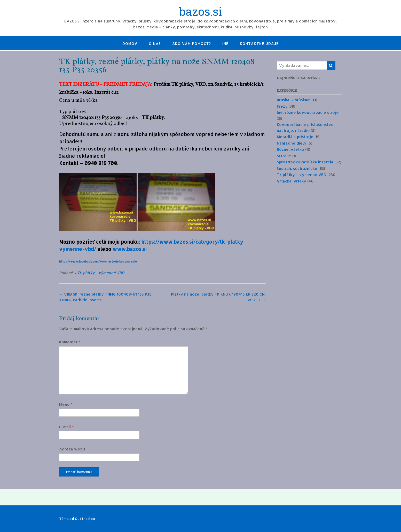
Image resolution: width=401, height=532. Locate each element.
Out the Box (85, 519)
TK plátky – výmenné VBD (302, 175)
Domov (130, 43)
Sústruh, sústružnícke (297, 168)
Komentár (70, 342)
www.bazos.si (130, 249)
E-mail (66, 427)
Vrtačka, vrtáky (292, 181)
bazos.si (200, 12)
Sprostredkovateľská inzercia (305, 162)
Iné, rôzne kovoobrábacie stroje (308, 112)
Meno (66, 404)
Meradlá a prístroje (295, 137)
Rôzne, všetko (290, 149)
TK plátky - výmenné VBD (101, 273)
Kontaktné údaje (259, 43)
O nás (155, 43)
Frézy (282, 106)
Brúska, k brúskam (294, 100)
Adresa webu (72, 449)
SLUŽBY (284, 156)
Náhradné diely (292, 143)
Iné (225, 43)
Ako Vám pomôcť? (192, 43)
